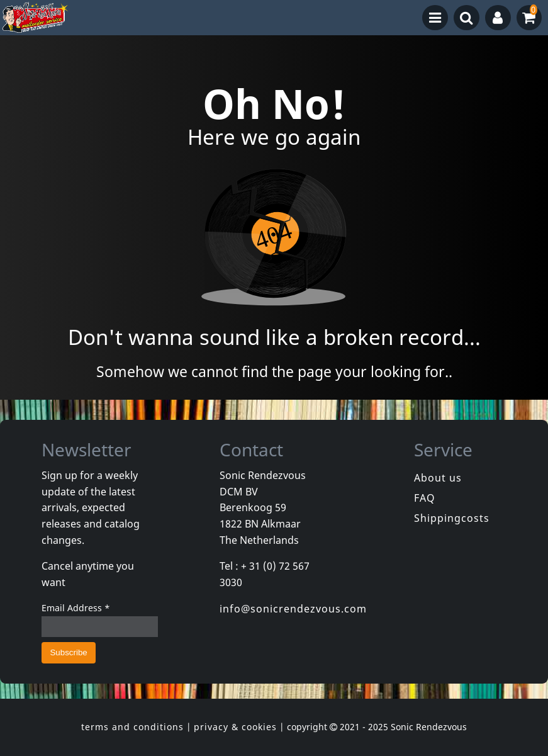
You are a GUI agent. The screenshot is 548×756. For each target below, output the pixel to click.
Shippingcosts (452, 518)
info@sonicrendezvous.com (293, 609)
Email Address (76, 608)
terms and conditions (132, 727)
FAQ (425, 498)
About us (438, 478)
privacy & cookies (235, 727)
